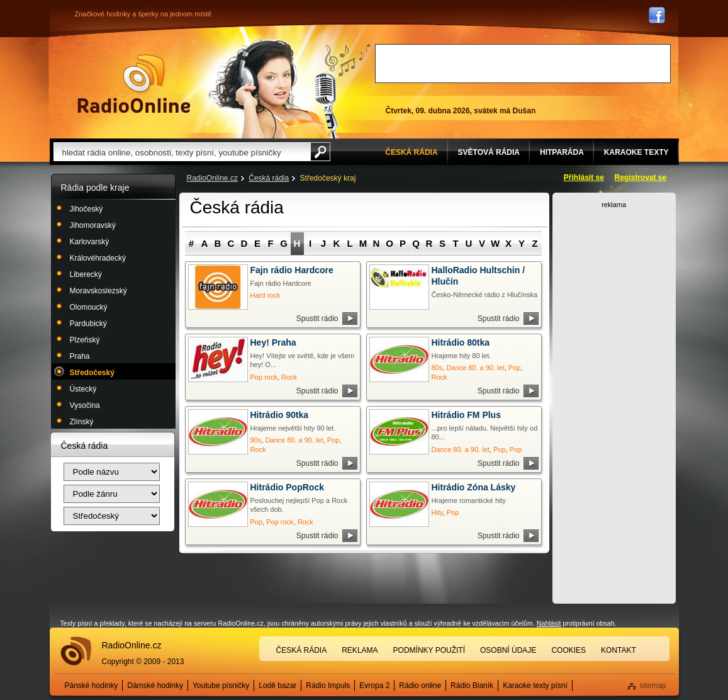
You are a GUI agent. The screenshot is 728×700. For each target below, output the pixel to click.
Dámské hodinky (155, 686)
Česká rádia (269, 178)
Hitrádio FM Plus (466, 415)
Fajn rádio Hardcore (292, 270)
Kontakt (619, 650)
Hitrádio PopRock (287, 487)
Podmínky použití (429, 650)
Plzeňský (85, 340)
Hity (437, 512)
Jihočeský (87, 209)
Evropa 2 (374, 686)
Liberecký (86, 274)
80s (437, 368)
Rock (289, 377)
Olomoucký (89, 307)
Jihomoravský (93, 225)
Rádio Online (134, 84)
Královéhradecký (98, 258)
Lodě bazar (277, 686)
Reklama (360, 650)
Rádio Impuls (328, 686)
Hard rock (266, 295)
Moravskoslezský (98, 291)
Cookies (568, 650)
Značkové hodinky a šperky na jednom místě (143, 14)
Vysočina (85, 405)
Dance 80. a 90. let (475, 368)
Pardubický (88, 324)
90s (256, 440)
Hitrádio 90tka (280, 415)
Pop (515, 368)
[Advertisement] (523, 64)
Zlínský (82, 422)
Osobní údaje (508, 650)
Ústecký (83, 389)
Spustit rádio (317, 319)
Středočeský (92, 373)
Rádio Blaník (472, 686)
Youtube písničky (221, 686)
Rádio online (420, 686)
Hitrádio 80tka (461, 342)
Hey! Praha (273, 342)
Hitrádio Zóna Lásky (474, 487)
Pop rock (264, 377)
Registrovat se (641, 178)
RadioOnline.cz (212, 178)
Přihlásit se (584, 178)
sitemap (652, 686)
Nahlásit (549, 623)
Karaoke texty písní (535, 686)
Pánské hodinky (92, 686)
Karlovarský (90, 242)
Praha (80, 356)
